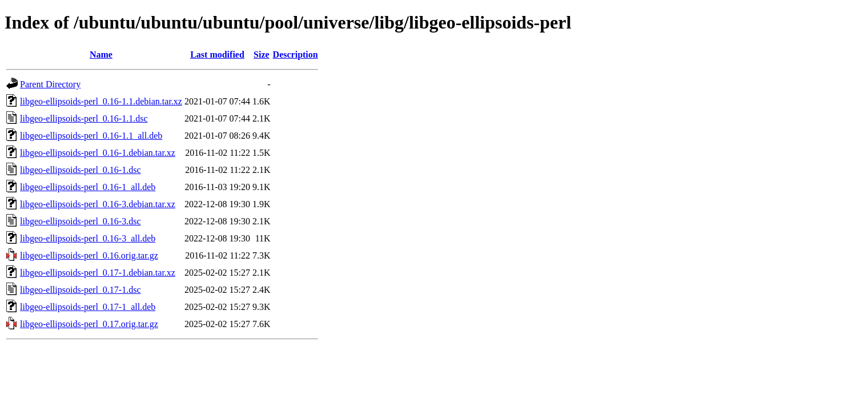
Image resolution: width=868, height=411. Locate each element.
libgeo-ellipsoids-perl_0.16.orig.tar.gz (89, 255)
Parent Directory (50, 84)
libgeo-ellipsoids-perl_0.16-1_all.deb (88, 187)
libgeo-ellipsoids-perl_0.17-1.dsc (81, 290)
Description (296, 55)
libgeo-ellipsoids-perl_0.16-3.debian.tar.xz (98, 204)
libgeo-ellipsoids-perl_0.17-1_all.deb (88, 307)
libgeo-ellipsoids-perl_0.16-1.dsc (81, 170)
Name (101, 55)
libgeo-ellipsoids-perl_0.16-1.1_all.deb (91, 136)
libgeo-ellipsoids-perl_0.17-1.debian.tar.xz (98, 273)
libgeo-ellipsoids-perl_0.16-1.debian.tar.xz (98, 153)
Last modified (217, 55)
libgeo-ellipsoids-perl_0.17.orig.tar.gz (89, 324)
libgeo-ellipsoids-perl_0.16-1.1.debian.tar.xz (101, 101)
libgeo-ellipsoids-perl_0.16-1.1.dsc (84, 118)
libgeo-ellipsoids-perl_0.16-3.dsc (81, 221)
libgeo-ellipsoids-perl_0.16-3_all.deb (88, 238)
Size (262, 55)
